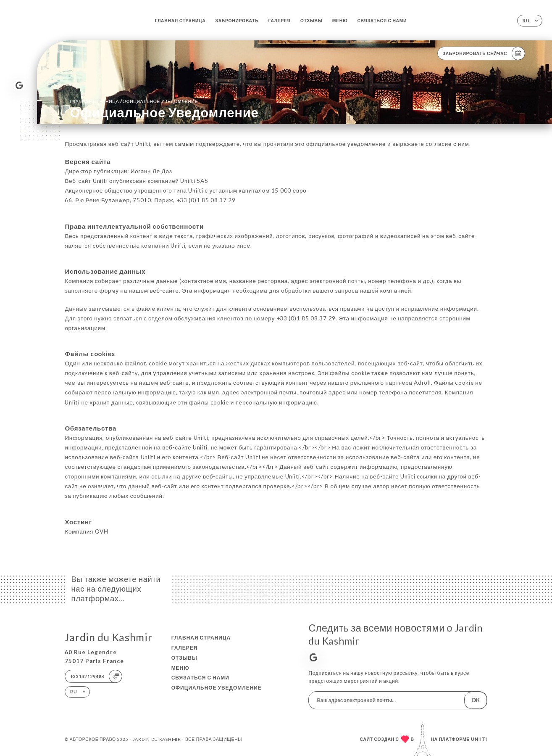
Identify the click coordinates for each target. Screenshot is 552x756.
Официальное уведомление (217, 688)
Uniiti (479, 739)
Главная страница (180, 21)
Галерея (279, 21)
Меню (340, 21)
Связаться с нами (382, 21)
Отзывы (311, 21)
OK (476, 700)
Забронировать (237, 21)
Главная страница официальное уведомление (134, 101)
